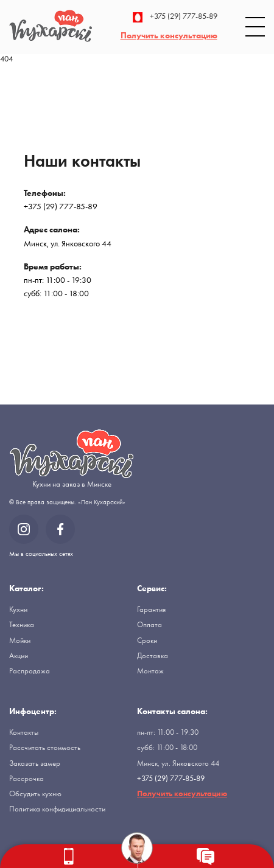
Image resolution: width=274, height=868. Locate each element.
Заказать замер (35, 763)
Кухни (18, 609)
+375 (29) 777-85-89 (175, 17)
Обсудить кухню (35, 793)
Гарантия (151, 609)
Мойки (20, 640)
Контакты (24, 732)
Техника (22, 624)
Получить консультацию (169, 35)
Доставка (153, 655)
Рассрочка (26, 778)
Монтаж (150, 671)
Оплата (149, 624)
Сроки (147, 640)
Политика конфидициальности (57, 809)
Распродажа (30, 671)
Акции (19, 655)
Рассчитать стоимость (45, 747)
